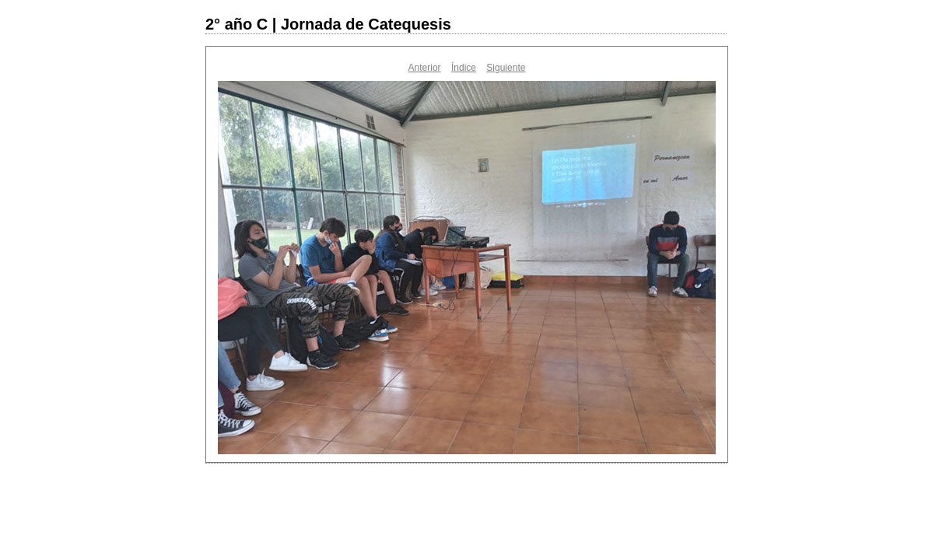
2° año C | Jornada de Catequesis (328, 24)
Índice (464, 68)
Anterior (425, 68)
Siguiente (506, 68)
